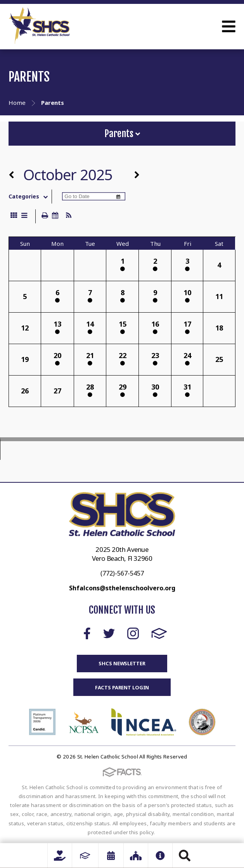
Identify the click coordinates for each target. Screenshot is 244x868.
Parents (122, 134)
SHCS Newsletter (122, 663)
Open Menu (229, 26)
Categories (30, 197)
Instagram (133, 633)
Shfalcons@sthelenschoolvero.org (122, 588)
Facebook (87, 633)
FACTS (159, 633)
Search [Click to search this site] (185, 856)
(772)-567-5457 (122, 573)
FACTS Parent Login (122, 687)
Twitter (109, 633)
